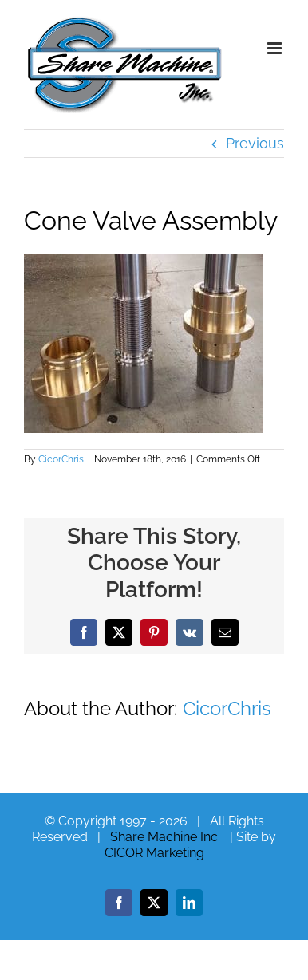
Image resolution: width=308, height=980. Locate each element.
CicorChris (61, 459)
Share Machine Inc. (165, 837)
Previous (255, 143)
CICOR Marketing (154, 853)
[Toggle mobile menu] (276, 48)
